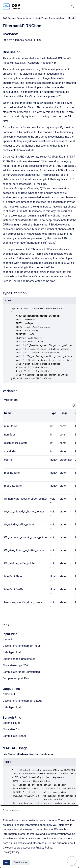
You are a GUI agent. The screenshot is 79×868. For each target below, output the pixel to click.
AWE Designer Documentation (17, 18)
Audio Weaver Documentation (50, 18)
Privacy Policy (11, 852)
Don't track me (21, 862)
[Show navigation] (72, 861)
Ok (7, 862)
